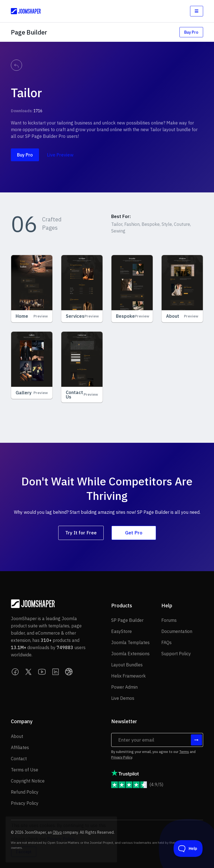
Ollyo (57, 832)
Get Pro (134, 533)
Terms (184, 752)
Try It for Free (81, 533)
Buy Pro (191, 32)
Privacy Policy (122, 757)
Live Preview (60, 155)
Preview (41, 316)
